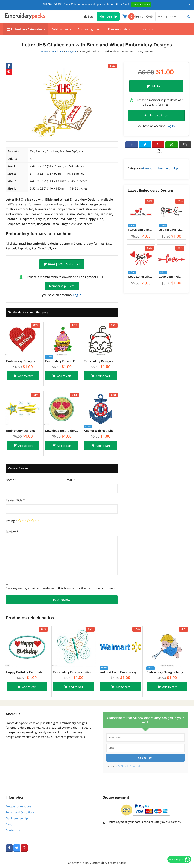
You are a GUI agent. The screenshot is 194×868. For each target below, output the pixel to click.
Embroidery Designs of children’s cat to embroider (101, 361)
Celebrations (60, 29)
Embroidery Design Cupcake (62, 361)
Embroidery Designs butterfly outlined (74, 672)
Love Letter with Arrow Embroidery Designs (171, 277)
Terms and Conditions (20, 812)
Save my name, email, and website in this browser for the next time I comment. (61, 588)
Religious (71, 52)
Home (45, 52)
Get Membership (17, 818)
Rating (12, 521)
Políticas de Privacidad (129, 766)
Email (70, 480)
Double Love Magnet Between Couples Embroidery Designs (171, 230)
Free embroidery (119, 29)
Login (89, 16)
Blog (9, 824)
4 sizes (147, 168)
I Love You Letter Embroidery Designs (141, 230)
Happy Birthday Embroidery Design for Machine (27, 672)
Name (11, 480)
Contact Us (13, 830)
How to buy (145, 29)
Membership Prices (62, 286)
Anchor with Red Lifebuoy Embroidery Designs (101, 431)
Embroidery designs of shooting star (23, 431)
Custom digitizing (89, 29)
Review (12, 532)
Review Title (15, 500)
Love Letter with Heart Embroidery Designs (141, 277)
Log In (77, 295)
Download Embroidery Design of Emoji (62, 431)
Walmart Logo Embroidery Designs (120, 672)
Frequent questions (18, 806)
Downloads (57, 52)
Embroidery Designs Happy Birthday (23, 361)
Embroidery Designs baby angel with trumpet (167, 672)
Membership (108, 16)
